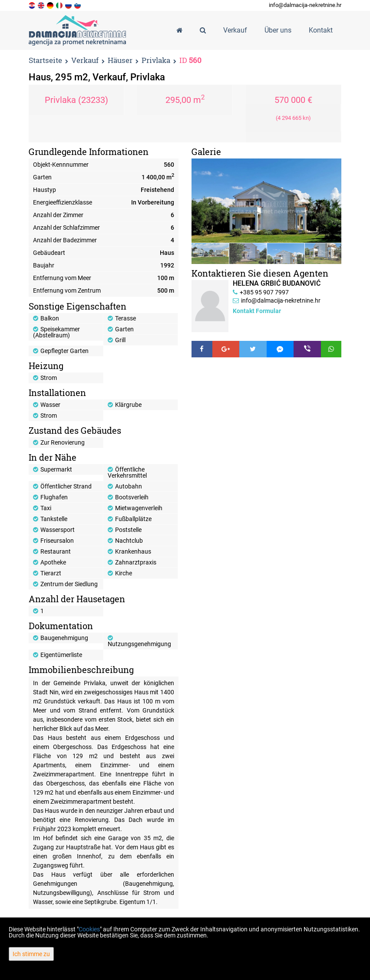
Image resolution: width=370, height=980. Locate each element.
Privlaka (156, 61)
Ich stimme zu (31, 954)
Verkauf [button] (235, 30)
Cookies (89, 929)
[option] (210, 253)
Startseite (45, 60)
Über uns (278, 30)
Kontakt (321, 30)
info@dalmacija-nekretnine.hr (305, 5)
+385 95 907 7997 (264, 292)
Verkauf (85, 61)
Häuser (120, 61)
